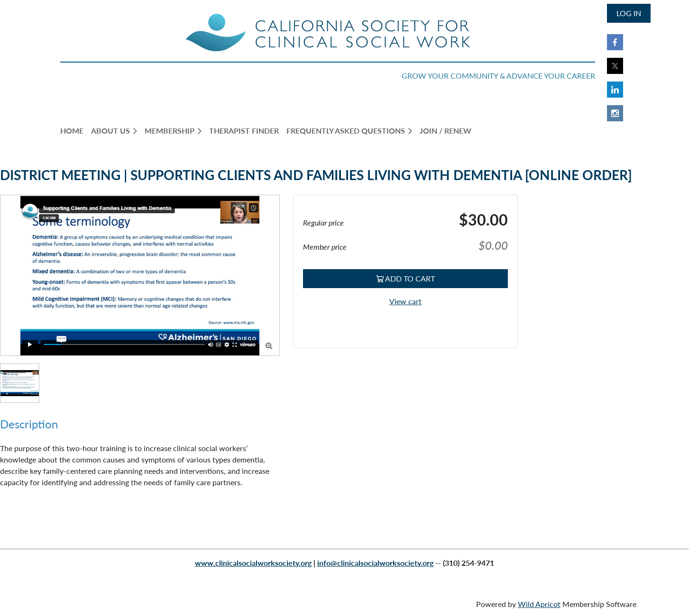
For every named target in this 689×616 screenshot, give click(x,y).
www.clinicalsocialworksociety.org (253, 563)
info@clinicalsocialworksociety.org (375, 563)
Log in (629, 13)
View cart (405, 301)
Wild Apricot (539, 604)
